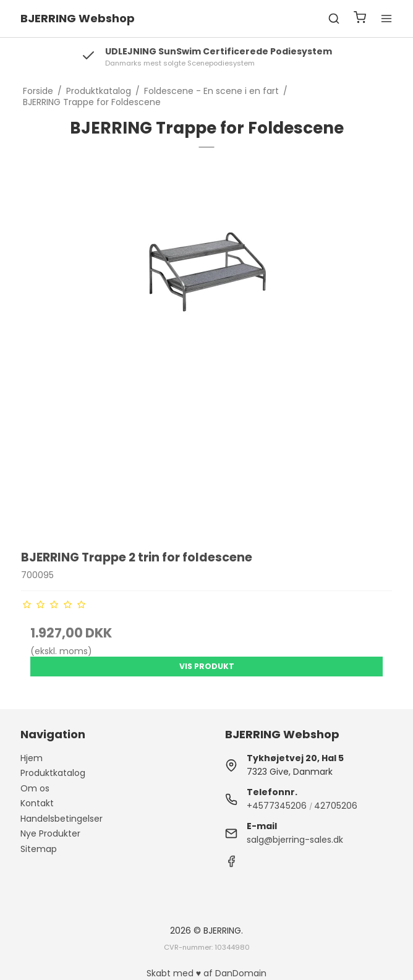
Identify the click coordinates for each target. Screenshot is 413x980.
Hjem (32, 758)
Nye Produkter (50, 833)
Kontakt (37, 803)
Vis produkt (207, 666)
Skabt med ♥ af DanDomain (206, 973)
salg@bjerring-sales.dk (295, 840)
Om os (35, 788)
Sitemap (39, 849)
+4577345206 (277, 806)
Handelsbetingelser (62, 819)
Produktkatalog (53, 773)
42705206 (336, 806)
